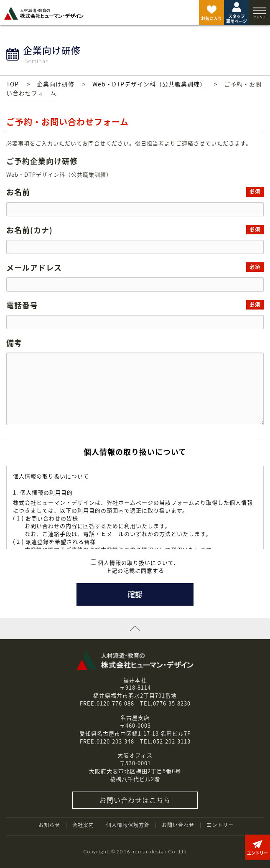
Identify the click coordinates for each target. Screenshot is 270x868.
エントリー (220, 825)
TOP (13, 84)
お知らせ (49, 825)
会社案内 (83, 825)
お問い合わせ (178, 825)
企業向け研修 (56, 84)
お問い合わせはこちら (135, 800)
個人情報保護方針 (128, 825)
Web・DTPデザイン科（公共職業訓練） (149, 84)
